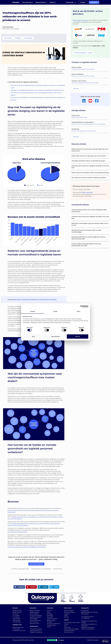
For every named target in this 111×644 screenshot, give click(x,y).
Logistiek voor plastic (36, 617)
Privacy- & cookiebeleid (87, 629)
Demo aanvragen (69, 611)
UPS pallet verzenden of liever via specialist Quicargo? (88, 161)
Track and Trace (17, 622)
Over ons (49, 611)
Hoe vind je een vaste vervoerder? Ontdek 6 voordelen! (89, 178)
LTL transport (16, 615)
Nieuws (49, 627)
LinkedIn (89, 640)
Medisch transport (35, 611)
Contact (66, 624)
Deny (34, 336)
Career (66, 615)
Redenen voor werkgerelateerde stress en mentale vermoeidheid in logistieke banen (37, 90)
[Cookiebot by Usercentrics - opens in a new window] (82, 306)
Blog (48, 612)
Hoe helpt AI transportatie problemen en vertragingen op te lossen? (35, 299)
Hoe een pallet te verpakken (72, 629)
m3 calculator (16, 629)
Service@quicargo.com (88, 617)
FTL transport (16, 617)
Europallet (50, 614)
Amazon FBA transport (36, 629)
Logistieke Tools (17, 625)
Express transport (17, 611)
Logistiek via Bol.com (36, 631)
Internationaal (16, 619)
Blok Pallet (50, 615)
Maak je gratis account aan (81, 20)
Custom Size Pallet (52, 619)
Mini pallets (50, 617)
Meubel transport (34, 612)
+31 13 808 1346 (85, 618)
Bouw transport (34, 614)
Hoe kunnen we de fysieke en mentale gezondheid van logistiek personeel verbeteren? (38, 98)
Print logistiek (34, 619)
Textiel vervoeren (34, 624)
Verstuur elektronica (35, 620)
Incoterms (67, 614)
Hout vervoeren (34, 622)
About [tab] (79, 311)
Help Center (67, 627)
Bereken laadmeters (18, 627)
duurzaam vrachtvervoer (54, 624)
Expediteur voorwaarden (88, 627)
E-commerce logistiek (36, 615)
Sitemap (66, 617)
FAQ (65, 626)
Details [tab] (56, 311)
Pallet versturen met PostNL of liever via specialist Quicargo (90, 173)
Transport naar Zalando (36, 632)
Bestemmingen (51, 620)
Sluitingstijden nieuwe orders (72, 623)
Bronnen (13, 100)
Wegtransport (16, 620)
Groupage (15, 614)
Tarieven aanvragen (69, 612)
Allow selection (55, 336)
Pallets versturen (17, 612)
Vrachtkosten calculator (19, 631)
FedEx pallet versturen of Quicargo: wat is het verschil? (89, 156)
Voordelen (50, 622)
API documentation (69, 631)
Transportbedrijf (51, 625)
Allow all (78, 336)
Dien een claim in (69, 632)
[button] (19, 587)
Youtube (96, 640)
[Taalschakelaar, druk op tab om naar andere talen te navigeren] (71, 2)
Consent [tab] (33, 311)
